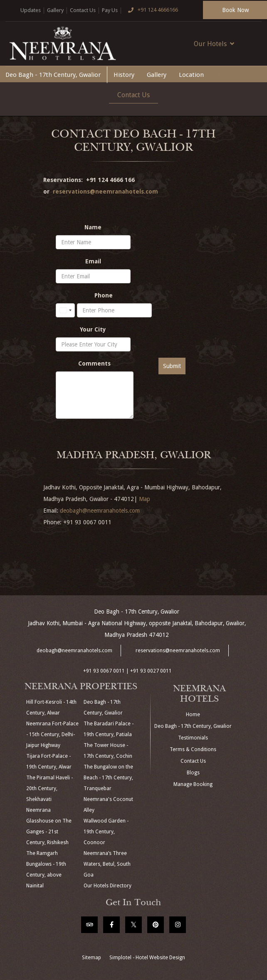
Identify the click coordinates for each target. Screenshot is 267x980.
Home (193, 715)
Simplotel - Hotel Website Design (147, 958)
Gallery (55, 10)
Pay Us (110, 10)
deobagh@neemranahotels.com (100, 511)
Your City (93, 329)
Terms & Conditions (193, 749)
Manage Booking (193, 784)
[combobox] (65, 310)
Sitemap (91, 958)
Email (93, 261)
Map (145, 499)
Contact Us (83, 10)
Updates (31, 10)
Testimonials (193, 738)
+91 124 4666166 (151, 10)
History (124, 75)
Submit (172, 366)
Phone (104, 295)
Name (93, 227)
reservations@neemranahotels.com (105, 192)
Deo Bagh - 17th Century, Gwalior (53, 75)
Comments (94, 364)
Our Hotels (214, 44)
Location (191, 75)
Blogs (193, 773)
